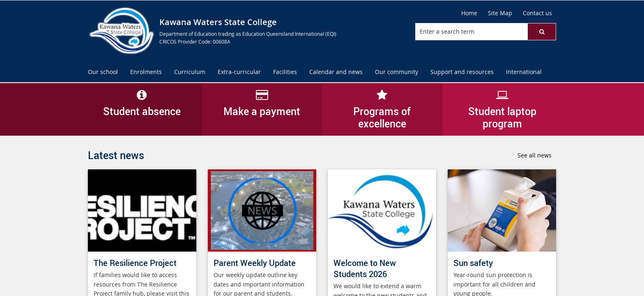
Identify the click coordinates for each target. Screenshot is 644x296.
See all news (535, 155)
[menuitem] (103, 72)
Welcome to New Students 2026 (365, 268)
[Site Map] (500, 13)
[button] (542, 32)
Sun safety (473, 263)
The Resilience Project (135, 263)
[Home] (469, 13)
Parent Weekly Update (255, 263)
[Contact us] (537, 13)
